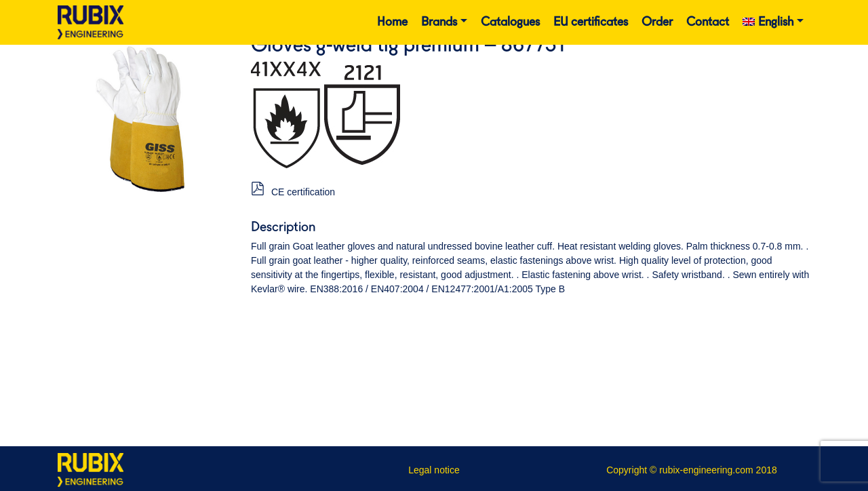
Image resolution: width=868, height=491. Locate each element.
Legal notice (434, 470)
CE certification (303, 192)
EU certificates (591, 22)
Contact (708, 22)
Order (657, 22)
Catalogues (510, 22)
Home (392, 22)
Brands (439, 22)
